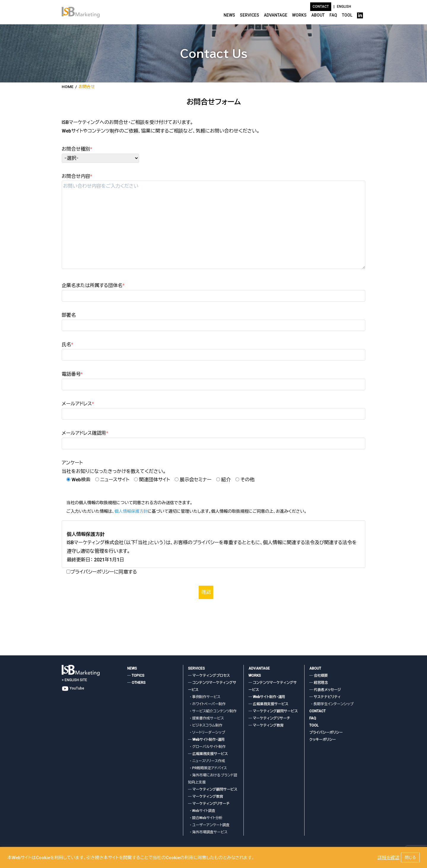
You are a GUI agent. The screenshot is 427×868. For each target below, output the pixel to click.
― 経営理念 (319, 683)
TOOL (347, 15)
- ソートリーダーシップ (207, 732)
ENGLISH (344, 7)
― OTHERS (136, 683)
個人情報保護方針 (131, 511)
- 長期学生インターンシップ (331, 704)
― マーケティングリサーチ (209, 804)
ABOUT (318, 15)
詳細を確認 (388, 858)
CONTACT (317, 711)
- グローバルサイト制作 (207, 747)
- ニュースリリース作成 (207, 761)
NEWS (229, 15)
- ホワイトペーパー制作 (207, 704)
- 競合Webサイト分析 (205, 818)
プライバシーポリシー (326, 732)
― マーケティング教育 (206, 797)
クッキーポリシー (323, 740)
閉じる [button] (410, 857)
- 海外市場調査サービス (208, 832)
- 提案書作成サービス (206, 718)
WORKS (299, 15)
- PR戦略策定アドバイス (207, 768)
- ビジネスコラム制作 (205, 725)
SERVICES (250, 15)
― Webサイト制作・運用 (206, 740)
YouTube (73, 688)
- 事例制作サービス (204, 697)
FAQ (333, 15)
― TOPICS (136, 676)
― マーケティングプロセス (209, 676)
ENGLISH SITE (76, 680)
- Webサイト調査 (202, 811)
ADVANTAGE (276, 15)
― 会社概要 (319, 676)
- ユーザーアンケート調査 (209, 825)
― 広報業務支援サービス (208, 754)
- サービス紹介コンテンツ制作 (212, 711)
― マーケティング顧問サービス (213, 789)
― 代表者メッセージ (325, 690)
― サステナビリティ (325, 697)
